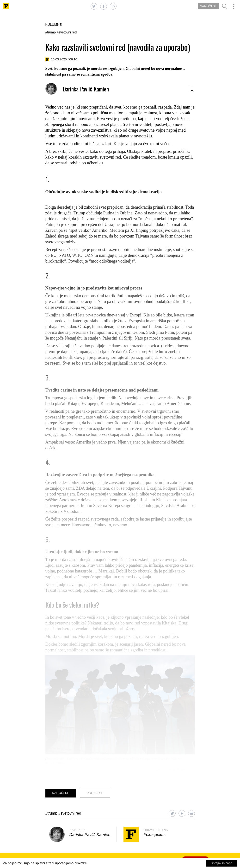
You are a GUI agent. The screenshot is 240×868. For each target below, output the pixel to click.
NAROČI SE (208, 6)
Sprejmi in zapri (222, 863)
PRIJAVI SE (95, 793)
